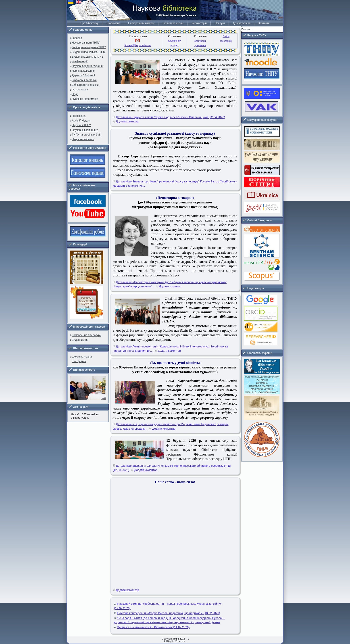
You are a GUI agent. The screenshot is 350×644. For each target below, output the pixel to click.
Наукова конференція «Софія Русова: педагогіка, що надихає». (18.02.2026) (169, 613)
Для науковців (242, 23)
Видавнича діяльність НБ (88, 57)
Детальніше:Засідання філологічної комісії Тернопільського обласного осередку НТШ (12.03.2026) (172, 468)
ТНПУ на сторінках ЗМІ (86, 135)
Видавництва (80, 340)
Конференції (80, 61)
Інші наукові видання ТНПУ (89, 47)
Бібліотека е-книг (173, 23)
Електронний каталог (141, 23)
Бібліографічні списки (85, 85)
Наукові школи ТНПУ (85, 130)
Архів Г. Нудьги (81, 121)
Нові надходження (83, 71)
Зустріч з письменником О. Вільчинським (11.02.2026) (153, 627)
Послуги (220, 23)
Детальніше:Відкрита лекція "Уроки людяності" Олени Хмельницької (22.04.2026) (170, 117)
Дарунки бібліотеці (83, 75)
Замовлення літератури (86, 335)
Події (75, 94)
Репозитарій (199, 23)
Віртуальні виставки (84, 80)
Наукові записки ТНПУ (86, 43)
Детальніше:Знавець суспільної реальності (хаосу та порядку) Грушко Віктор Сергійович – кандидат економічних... (175, 184)
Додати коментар (127, 121)
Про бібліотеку (89, 23)
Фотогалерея (80, 90)
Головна (77, 38)
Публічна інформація (85, 99)
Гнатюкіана (113, 23)
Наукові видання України (87, 66)
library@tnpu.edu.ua (138, 45)
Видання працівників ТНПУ (89, 52)
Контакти (264, 23)
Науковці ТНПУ (81, 125)
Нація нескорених (83, 139)
